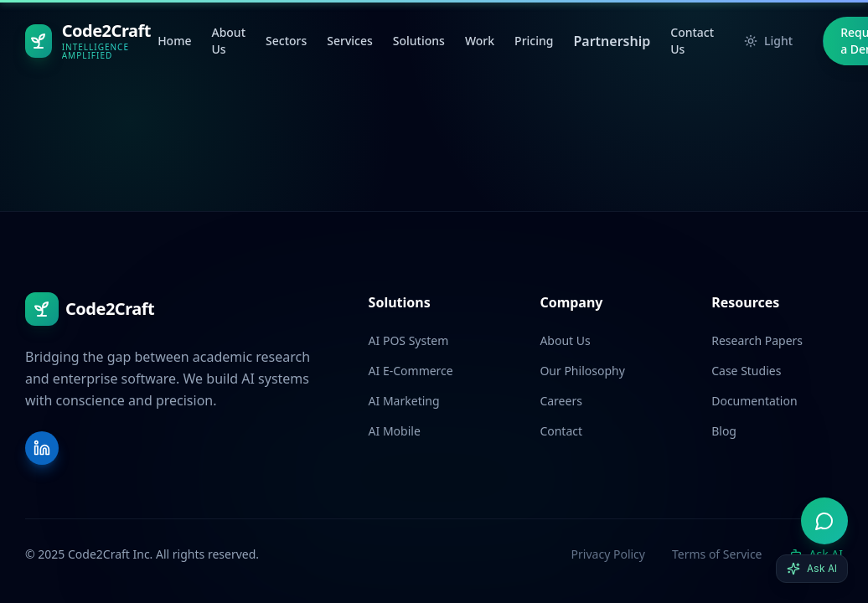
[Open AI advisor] (824, 521)
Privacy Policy (608, 554)
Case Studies (746, 371)
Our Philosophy (582, 371)
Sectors (286, 41)
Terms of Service (717, 554)
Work (480, 41)
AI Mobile (395, 431)
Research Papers (757, 340)
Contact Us (692, 41)
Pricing (534, 41)
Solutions (419, 41)
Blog (724, 431)
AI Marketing (404, 401)
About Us (228, 41)
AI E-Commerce (411, 371)
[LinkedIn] (42, 448)
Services (350, 41)
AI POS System (409, 340)
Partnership (612, 41)
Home (174, 41)
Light (768, 41)
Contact (561, 431)
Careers (561, 401)
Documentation (754, 401)
